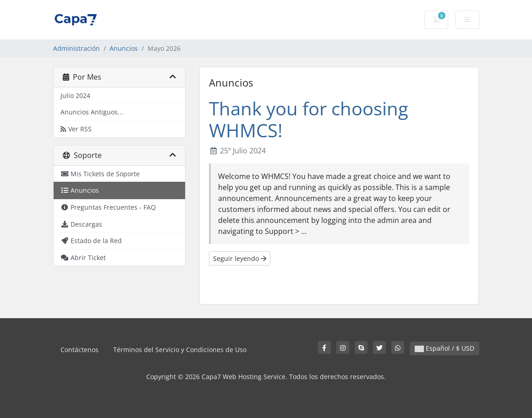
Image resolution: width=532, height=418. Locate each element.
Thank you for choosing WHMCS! (309, 119)
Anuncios (124, 48)
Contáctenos (80, 350)
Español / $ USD (444, 348)
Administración (77, 48)
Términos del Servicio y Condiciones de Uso (180, 350)
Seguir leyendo (240, 258)
